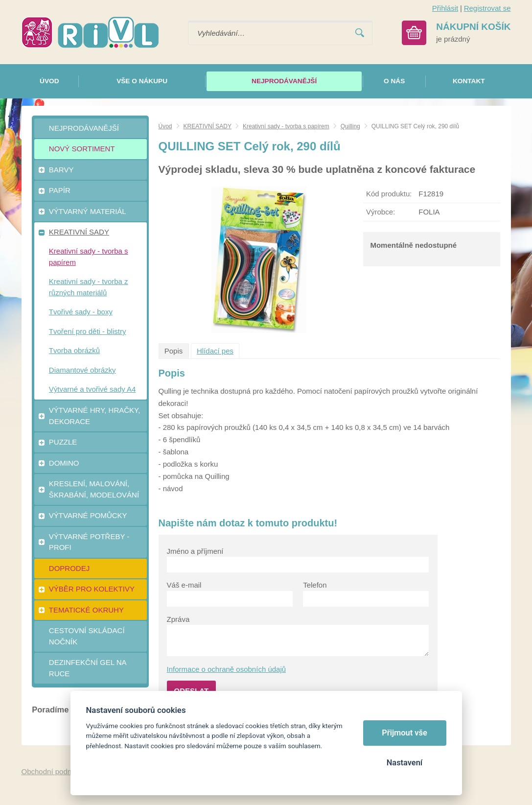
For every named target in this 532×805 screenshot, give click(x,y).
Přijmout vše (405, 733)
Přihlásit (445, 8)
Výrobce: (381, 212)
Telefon (315, 585)
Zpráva (178, 619)
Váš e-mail (184, 585)
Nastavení (405, 763)
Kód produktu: (389, 194)
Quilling (350, 126)
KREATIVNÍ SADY (208, 126)
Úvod (165, 126)
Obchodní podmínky (54, 771)
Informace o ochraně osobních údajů (227, 669)
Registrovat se (487, 8)
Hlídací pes (215, 351)
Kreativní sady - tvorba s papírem (286, 126)
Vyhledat (360, 33)
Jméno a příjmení (195, 551)
